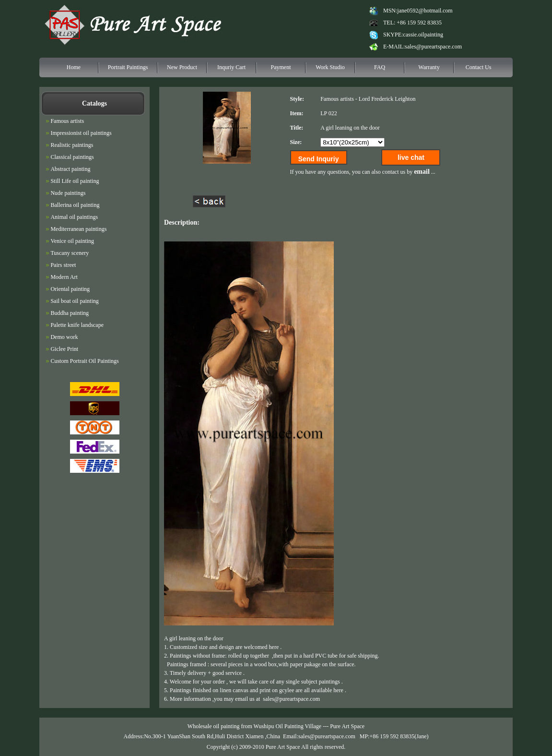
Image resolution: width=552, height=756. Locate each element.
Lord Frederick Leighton (387, 99)
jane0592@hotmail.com (425, 11)
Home (74, 67)
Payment (281, 67)
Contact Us (479, 67)
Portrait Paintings (128, 67)
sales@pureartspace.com (433, 47)
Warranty (429, 67)
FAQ (380, 67)
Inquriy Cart (231, 67)
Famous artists (337, 99)
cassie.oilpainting (423, 35)
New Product (182, 67)
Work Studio (330, 67)
